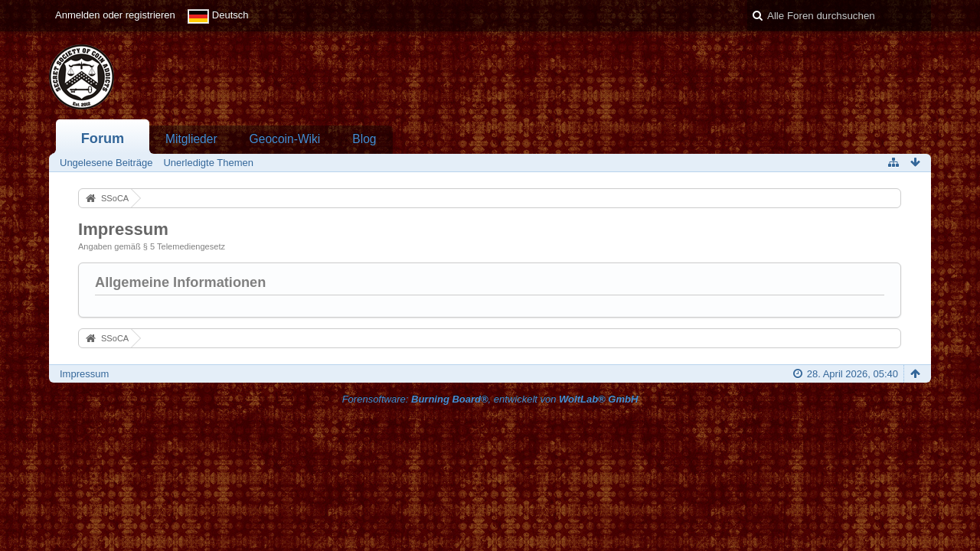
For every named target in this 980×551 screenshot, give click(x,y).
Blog (364, 139)
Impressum (84, 374)
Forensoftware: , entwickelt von (490, 399)
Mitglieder (191, 139)
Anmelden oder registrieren (115, 15)
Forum (103, 139)
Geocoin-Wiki (285, 139)
